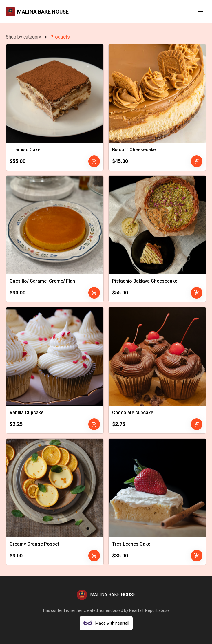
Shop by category (23, 37)
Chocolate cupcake (133, 412)
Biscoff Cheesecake (134, 150)
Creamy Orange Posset (34, 544)
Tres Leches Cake (131, 544)
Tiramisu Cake (25, 150)
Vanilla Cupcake (26, 412)
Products (60, 37)
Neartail (136, 610)
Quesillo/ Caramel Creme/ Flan (42, 281)
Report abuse (157, 610)
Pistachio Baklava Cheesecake (145, 281)
